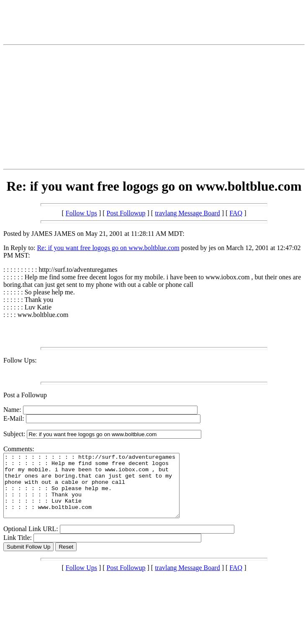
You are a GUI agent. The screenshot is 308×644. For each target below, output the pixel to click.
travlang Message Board (187, 213)
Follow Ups (81, 213)
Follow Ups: (20, 360)
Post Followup (126, 213)
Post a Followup (25, 395)
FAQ (236, 213)
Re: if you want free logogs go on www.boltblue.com (108, 248)
